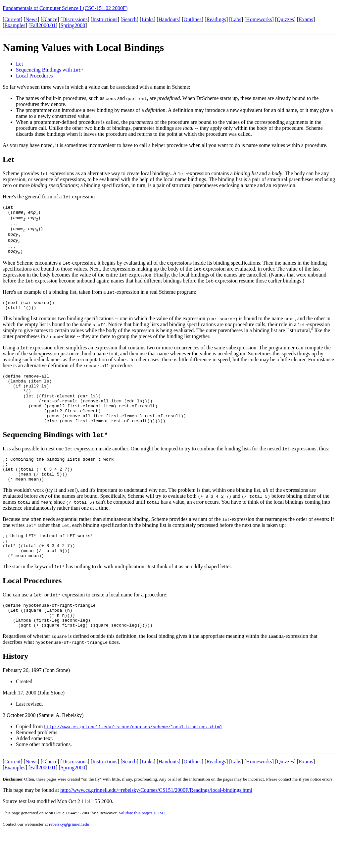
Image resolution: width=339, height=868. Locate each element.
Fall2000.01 (43, 25)
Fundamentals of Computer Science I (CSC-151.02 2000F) (65, 8)
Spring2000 (73, 25)
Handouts (169, 19)
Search (129, 19)
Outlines (193, 19)
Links (147, 19)
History (15, 692)
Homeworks (259, 19)
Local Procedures (34, 76)
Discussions (75, 19)
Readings (216, 19)
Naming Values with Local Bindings (83, 47)
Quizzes (285, 19)
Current (12, 19)
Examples (15, 25)
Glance (50, 19)
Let (19, 64)
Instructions (105, 19)
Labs (236, 19)
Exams (306, 19)
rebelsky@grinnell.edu (69, 860)
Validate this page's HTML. (143, 849)
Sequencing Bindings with (50, 70)
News (31, 19)
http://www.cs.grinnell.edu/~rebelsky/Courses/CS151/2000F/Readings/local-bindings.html (156, 826)
